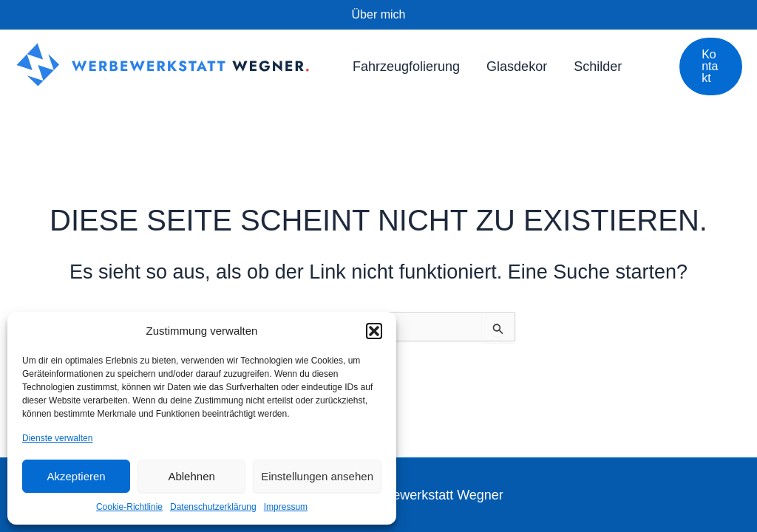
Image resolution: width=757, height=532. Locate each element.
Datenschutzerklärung (213, 507)
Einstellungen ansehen (317, 476)
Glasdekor (517, 66)
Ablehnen (191, 476)
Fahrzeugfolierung (406, 66)
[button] (374, 331)
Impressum (286, 507)
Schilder (598, 66)
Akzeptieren (76, 476)
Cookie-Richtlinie (129, 507)
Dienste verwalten (57, 438)
